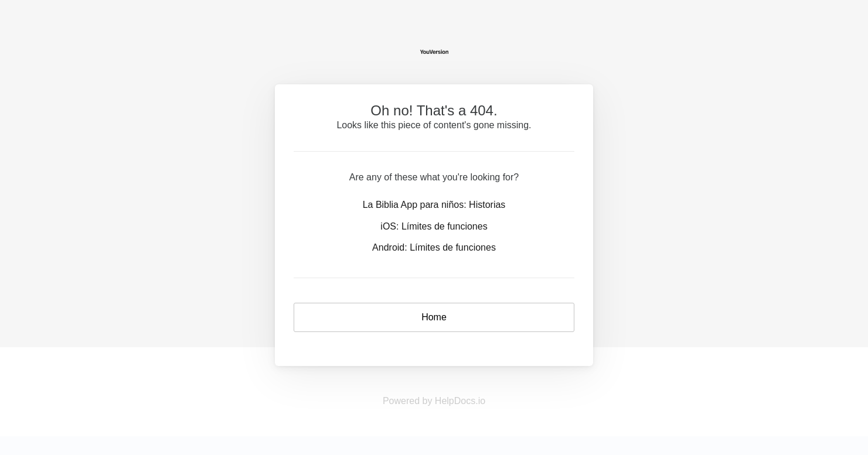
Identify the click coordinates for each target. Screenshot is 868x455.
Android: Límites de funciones (434, 247)
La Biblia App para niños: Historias (434, 205)
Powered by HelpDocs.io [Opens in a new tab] (434, 401)
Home (434, 317)
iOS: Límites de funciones (434, 226)
